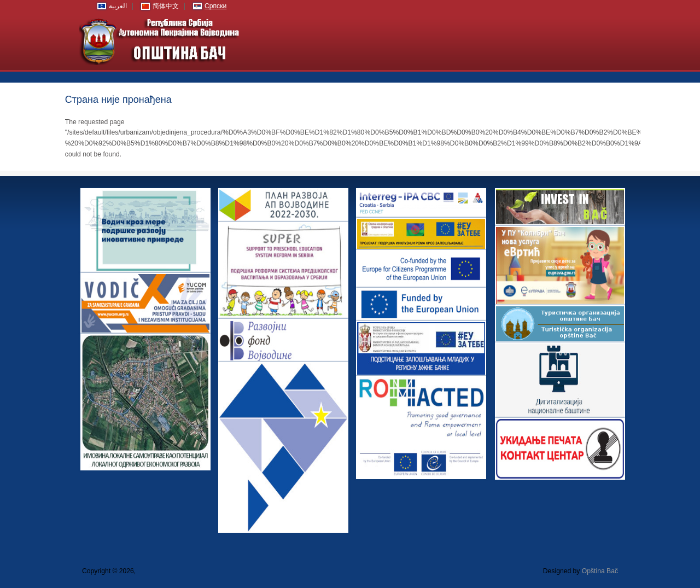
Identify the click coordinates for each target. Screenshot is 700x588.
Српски (215, 6)
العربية (118, 6)
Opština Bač (600, 571)
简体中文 (166, 6)
